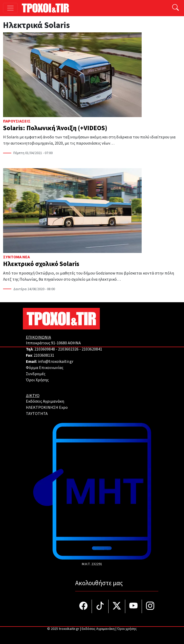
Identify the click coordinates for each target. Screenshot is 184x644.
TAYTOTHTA (37, 414)
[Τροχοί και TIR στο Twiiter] (117, 606)
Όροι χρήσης (127, 629)
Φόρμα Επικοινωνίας (45, 368)
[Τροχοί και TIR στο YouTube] (134, 606)
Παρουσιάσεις (17, 121)
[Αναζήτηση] (176, 8)
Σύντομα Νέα (16, 257)
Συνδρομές (36, 374)
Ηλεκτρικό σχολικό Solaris (41, 264)
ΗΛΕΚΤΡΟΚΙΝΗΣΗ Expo (47, 408)
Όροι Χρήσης (37, 380)
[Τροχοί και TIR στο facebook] (84, 606)
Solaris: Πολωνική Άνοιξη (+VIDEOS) (55, 128)
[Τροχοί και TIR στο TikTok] (100, 606)
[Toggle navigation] (10, 8)
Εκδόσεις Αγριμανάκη (45, 401)
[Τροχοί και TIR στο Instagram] (150, 606)
